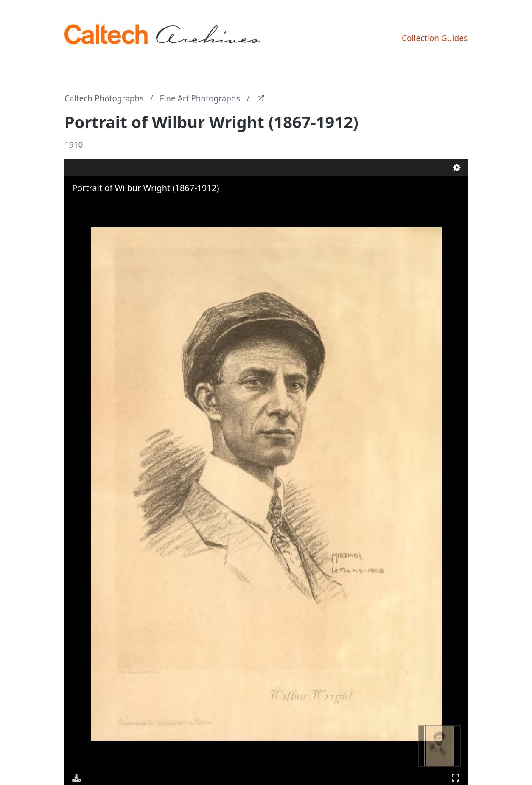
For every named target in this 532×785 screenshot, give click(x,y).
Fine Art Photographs (200, 98)
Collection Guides (435, 38)
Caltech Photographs (104, 98)
